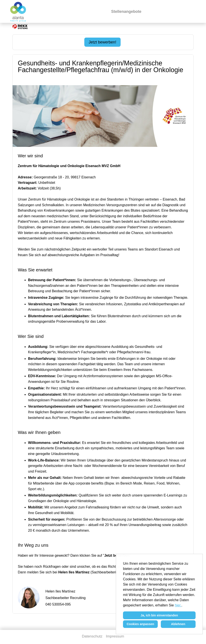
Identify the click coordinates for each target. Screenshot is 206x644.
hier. (178, 605)
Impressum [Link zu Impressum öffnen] (115, 636)
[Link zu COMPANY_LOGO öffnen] (18, 11)
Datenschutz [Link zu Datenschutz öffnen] (92, 636)
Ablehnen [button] (178, 624)
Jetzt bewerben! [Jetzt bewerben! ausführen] (102, 42)
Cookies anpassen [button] (140, 624)
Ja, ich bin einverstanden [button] (159, 615)
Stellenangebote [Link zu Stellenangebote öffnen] (126, 12)
